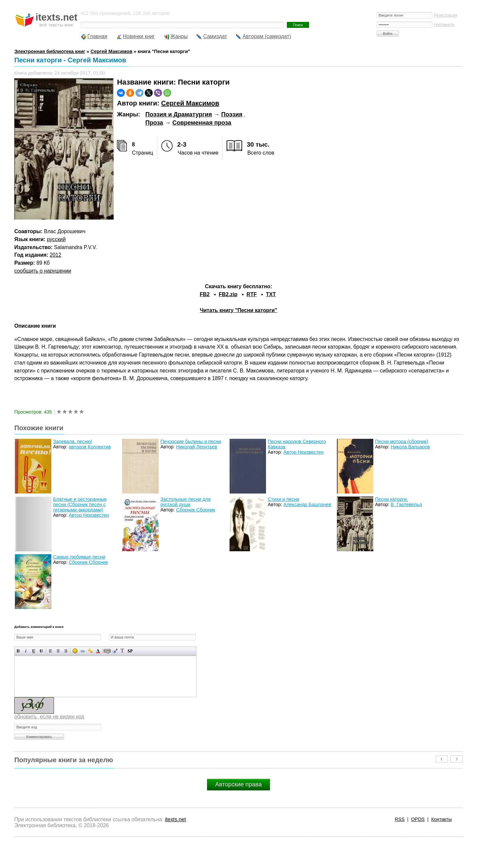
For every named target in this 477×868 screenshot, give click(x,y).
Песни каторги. (392, 499)
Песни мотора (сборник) (402, 441)
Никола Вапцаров (410, 447)
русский (56, 239)
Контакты (442, 819)
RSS (400, 819)
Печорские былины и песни (191, 441)
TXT (271, 294)
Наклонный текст (26, 651)
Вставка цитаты (115, 651)
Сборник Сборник (196, 510)
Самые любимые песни (79, 557)
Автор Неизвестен (304, 452)
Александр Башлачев (307, 504)
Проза (154, 123)
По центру (58, 651)
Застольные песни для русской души (185, 502)
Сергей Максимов (190, 103)
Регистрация (446, 15)
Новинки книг (139, 36)
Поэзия (232, 114)
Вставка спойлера (130, 651)
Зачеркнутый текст (41, 651)
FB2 (205, 294)
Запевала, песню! (73, 441)
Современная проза (202, 123)
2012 (55, 255)
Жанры (179, 36)
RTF (252, 294)
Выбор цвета (98, 651)
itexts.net (175, 819)
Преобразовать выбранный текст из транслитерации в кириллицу (122, 651)
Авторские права (238, 784)
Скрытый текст (107, 651)
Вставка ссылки (83, 651)
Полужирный (18, 651)
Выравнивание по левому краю (51, 651)
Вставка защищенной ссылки (90, 651)
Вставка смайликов (75, 651)
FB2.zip (228, 294)
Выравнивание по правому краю (66, 651)
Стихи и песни (283, 499)
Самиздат (215, 36)
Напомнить (444, 25)
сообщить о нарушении (43, 271)
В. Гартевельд (406, 504)
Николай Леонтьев (197, 447)
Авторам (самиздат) (267, 36)
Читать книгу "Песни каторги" (238, 310)
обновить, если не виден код (49, 717)
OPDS (418, 819)
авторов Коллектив (90, 447)
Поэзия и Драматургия (179, 114)
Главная (97, 36)
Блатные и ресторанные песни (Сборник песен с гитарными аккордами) (80, 504)
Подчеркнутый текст (34, 651)
